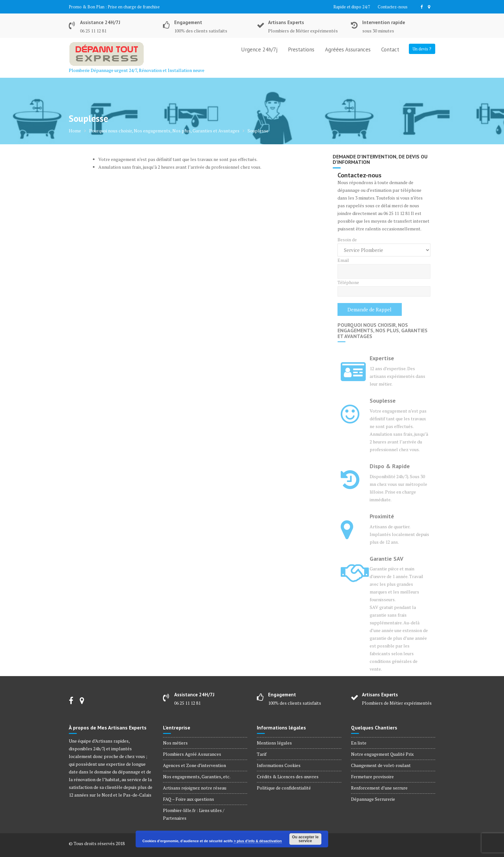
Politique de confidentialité (284, 788)
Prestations (301, 49)
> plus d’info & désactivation (258, 841)
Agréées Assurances (348, 49)
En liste (359, 743)
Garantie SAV (387, 559)
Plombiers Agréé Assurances (192, 754)
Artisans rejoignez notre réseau (195, 788)
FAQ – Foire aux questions (189, 799)
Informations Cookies (279, 765)
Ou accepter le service (305, 839)
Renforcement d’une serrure (379, 788)
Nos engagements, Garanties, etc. (197, 777)
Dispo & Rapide (390, 466)
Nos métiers (175, 743)
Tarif (262, 754)
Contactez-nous (393, 7)
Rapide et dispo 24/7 (352, 7)
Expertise (382, 358)
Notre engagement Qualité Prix (382, 754)
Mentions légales (274, 743)
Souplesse (383, 401)
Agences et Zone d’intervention (194, 765)
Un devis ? (422, 49)
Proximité (382, 516)
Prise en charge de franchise (134, 7)
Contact (390, 49)
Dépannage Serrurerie (373, 799)
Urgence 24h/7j (259, 49)
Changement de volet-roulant (381, 765)
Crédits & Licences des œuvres (288, 777)
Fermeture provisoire (372, 777)
